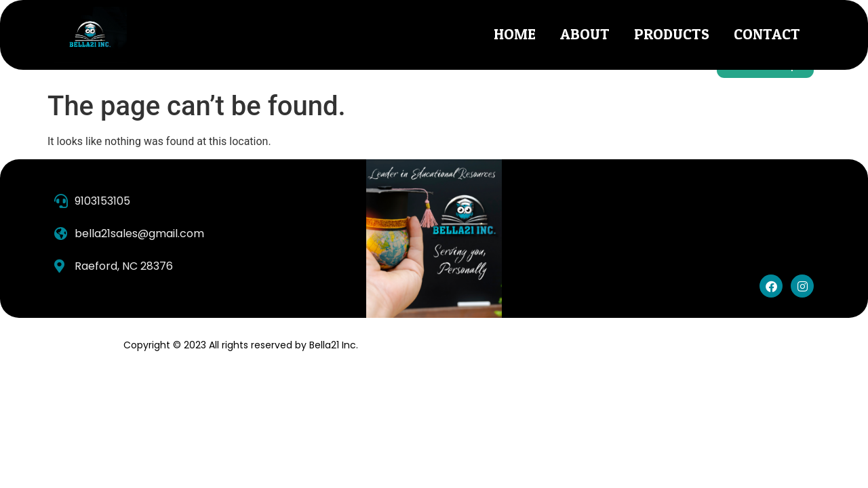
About (585, 35)
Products (672, 35)
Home (515, 35)
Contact (767, 35)
